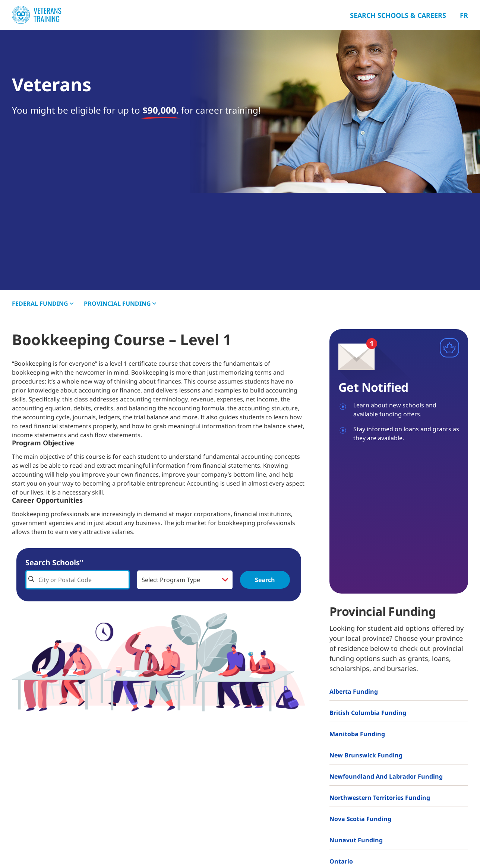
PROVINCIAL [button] (120, 303)
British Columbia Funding (368, 713)
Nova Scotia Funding (360, 819)
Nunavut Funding (356, 840)
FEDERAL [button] (43, 303)
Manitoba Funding (357, 734)
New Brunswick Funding (366, 755)
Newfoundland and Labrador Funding (386, 776)
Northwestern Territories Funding (380, 798)
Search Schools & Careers (398, 15)
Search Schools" (54, 562)
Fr (464, 15)
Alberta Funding (354, 691)
